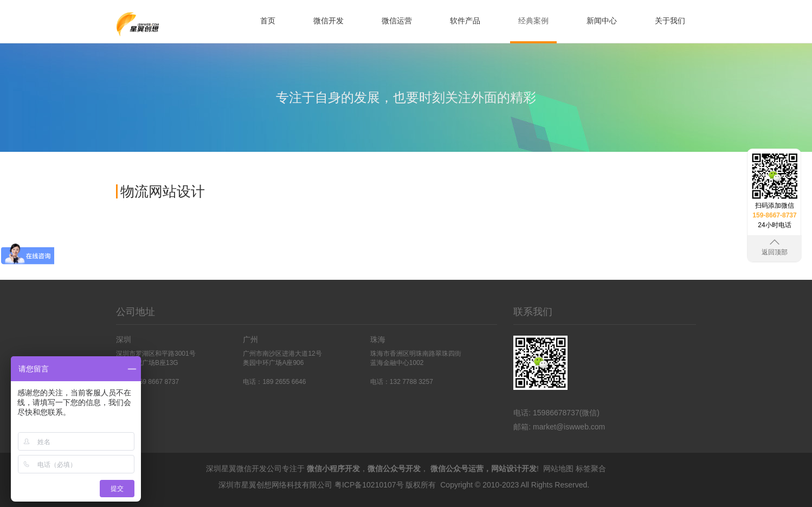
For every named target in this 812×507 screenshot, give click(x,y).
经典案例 (533, 21)
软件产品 (465, 21)
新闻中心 (602, 21)
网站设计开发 (514, 469)
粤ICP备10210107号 (369, 485)
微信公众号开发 (394, 469)
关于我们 (670, 21)
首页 (268, 21)
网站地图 (558, 469)
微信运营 (397, 21)
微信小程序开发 (333, 469)
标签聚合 (591, 469)
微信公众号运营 (457, 469)
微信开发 (328, 21)
